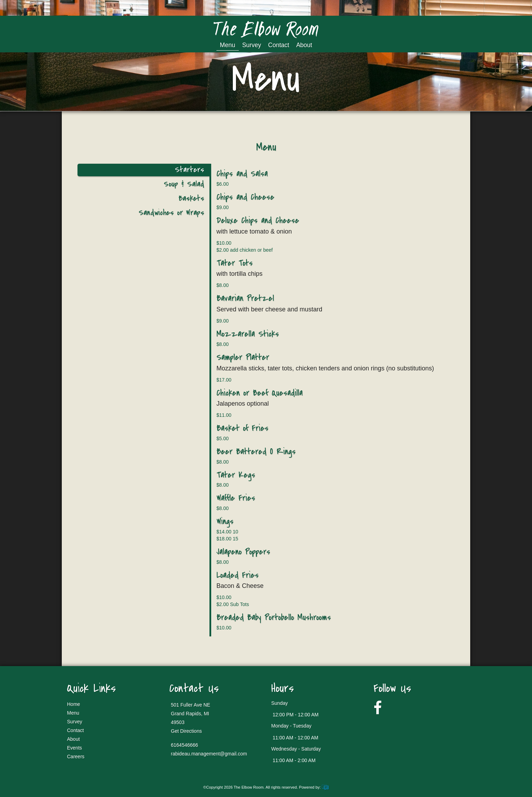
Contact (279, 45)
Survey (252, 45)
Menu (228, 45)
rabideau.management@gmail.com (209, 754)
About (304, 45)
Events (75, 748)
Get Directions (187, 731)
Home (73, 704)
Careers (76, 757)
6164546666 (185, 745)
